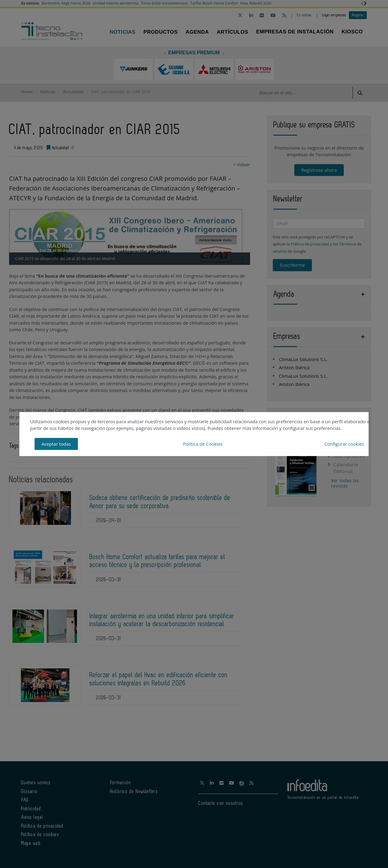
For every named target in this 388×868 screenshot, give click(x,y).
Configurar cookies (344, 444)
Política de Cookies (203, 444)
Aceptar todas (56, 444)
